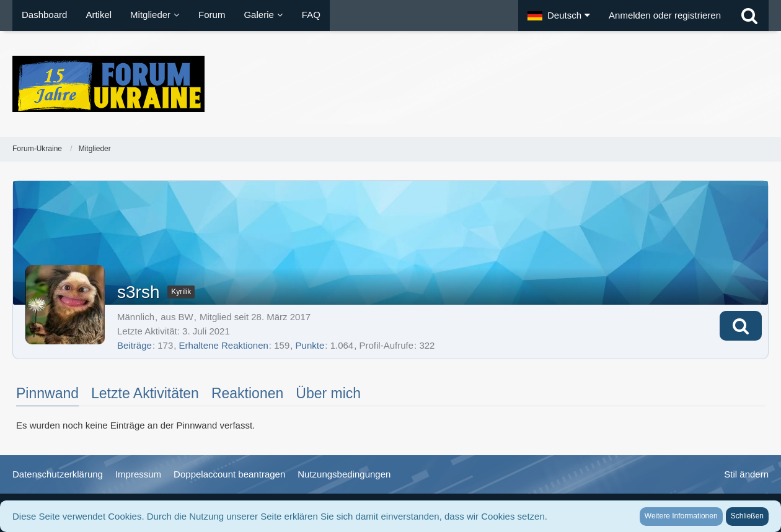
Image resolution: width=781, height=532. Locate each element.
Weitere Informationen (681, 516)
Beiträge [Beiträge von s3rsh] (135, 345)
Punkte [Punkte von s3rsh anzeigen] (310, 345)
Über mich (328, 393)
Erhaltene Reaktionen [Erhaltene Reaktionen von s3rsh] (224, 345)
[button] (559, 15)
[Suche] (749, 15)
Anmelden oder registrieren (665, 15)
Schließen (747, 516)
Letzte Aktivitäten (145, 393)
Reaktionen (247, 393)
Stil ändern (746, 474)
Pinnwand (47, 393)
